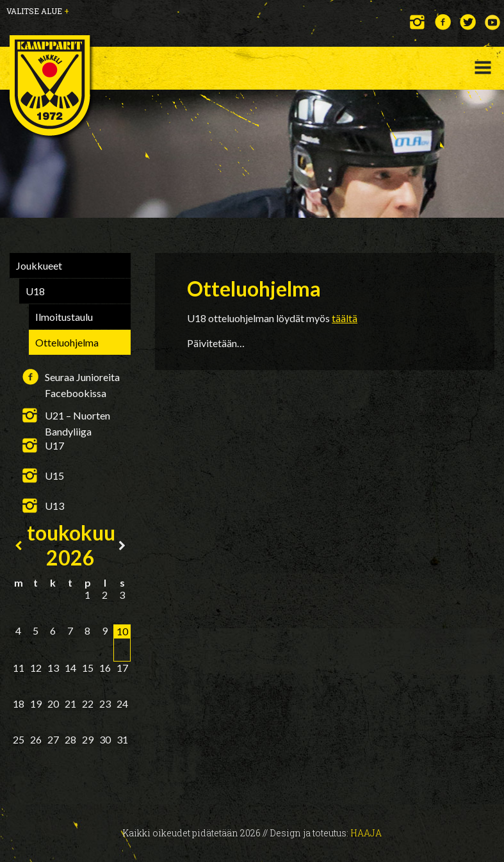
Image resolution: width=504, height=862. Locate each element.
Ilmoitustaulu (64, 317)
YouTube (493, 22)
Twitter (468, 22)
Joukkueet (39, 265)
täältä (345, 318)
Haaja (366, 833)
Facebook (443, 22)
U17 (54, 445)
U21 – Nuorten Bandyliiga (77, 416)
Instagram (418, 22)
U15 (54, 476)
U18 (35, 291)
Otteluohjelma (67, 342)
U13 (54, 506)
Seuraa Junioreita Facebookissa (82, 378)
